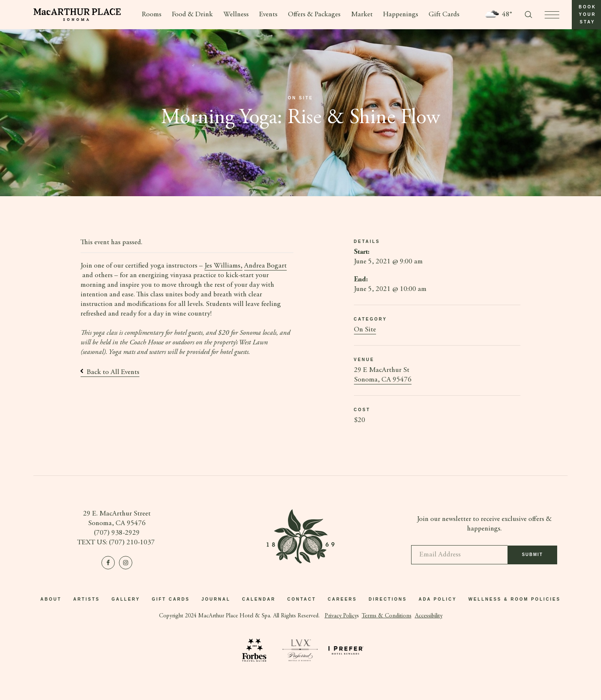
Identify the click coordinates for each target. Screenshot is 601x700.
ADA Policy (438, 599)
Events (268, 15)
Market (362, 15)
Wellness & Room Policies (514, 599)
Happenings (401, 15)
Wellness (236, 15)
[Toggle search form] (528, 15)
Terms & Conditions (387, 616)
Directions (388, 599)
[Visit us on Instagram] (126, 563)
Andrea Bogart (265, 266)
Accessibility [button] (429, 616)
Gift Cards (444, 15)
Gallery (126, 599)
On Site (365, 330)
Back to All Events (110, 373)
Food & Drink (192, 15)
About (51, 599)
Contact (302, 599)
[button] (586, 15)
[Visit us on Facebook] (108, 563)
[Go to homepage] (77, 15)
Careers (342, 599)
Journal (216, 599)
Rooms (152, 15)
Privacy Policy (341, 616)
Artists (86, 599)
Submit (532, 559)
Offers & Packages (314, 15)
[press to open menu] (552, 15)
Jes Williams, (223, 266)
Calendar (259, 599)
